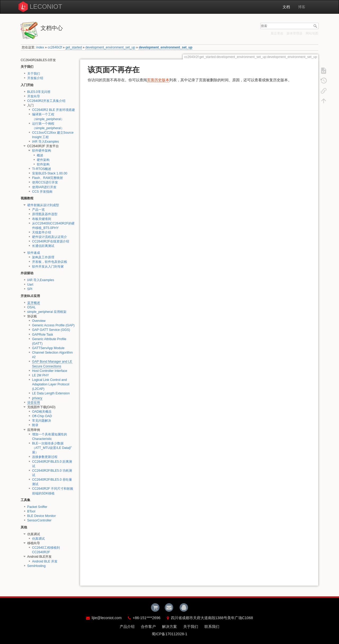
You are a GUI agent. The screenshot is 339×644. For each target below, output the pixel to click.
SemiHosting (36, 566)
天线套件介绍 (42, 232)
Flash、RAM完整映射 (48, 178)
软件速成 (34, 253)
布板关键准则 (42, 219)
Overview (39, 321)
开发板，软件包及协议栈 (50, 262)
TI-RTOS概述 (42, 169)
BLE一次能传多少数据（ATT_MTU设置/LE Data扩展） (52, 448)
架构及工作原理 (43, 257)
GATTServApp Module (48, 348)
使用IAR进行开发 (44, 187)
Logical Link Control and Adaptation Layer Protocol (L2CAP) (51, 384)
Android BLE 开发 (45, 561)
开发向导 (34, 96)
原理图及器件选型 (45, 214)
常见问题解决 (42, 421)
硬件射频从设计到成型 (43, 205)
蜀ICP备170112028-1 (169, 634)
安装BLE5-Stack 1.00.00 (50, 173)
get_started (73, 47)
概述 (40, 155)
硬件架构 (43, 160)
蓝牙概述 (34, 303)
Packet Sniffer (37, 507)
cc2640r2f (55, 47)
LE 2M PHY (41, 375)
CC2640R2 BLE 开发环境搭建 (54, 110)
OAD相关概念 (42, 412)
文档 (286, 7)
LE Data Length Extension (51, 393)
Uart (30, 285)
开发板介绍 (35, 78)
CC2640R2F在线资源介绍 (51, 241)
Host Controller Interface (50, 371)
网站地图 (312, 33)
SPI (30, 289)
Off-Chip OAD (42, 416)
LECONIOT (46, 6)
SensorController (39, 520)
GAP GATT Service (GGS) (51, 330)
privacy (37, 398)
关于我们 (34, 74)
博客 (302, 7)
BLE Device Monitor (42, 516)
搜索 (316, 26)
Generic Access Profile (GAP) (53, 325)
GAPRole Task (43, 335)
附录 (35, 425)
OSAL (32, 307)
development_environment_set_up (110, 47)
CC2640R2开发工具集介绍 (46, 101)
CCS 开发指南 (42, 192)
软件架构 (43, 164)
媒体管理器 (295, 33)
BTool (31, 511)
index (40, 47)
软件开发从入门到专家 (48, 267)
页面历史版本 (158, 80)
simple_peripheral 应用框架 (47, 312)
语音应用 (34, 403)
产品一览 (38, 210)
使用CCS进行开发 (45, 182)
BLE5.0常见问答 (39, 92)
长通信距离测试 (43, 246)
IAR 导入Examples (46, 142)
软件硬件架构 (42, 151)
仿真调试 (38, 539)
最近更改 (277, 33)
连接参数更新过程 (45, 457)
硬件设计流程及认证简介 (50, 237)
